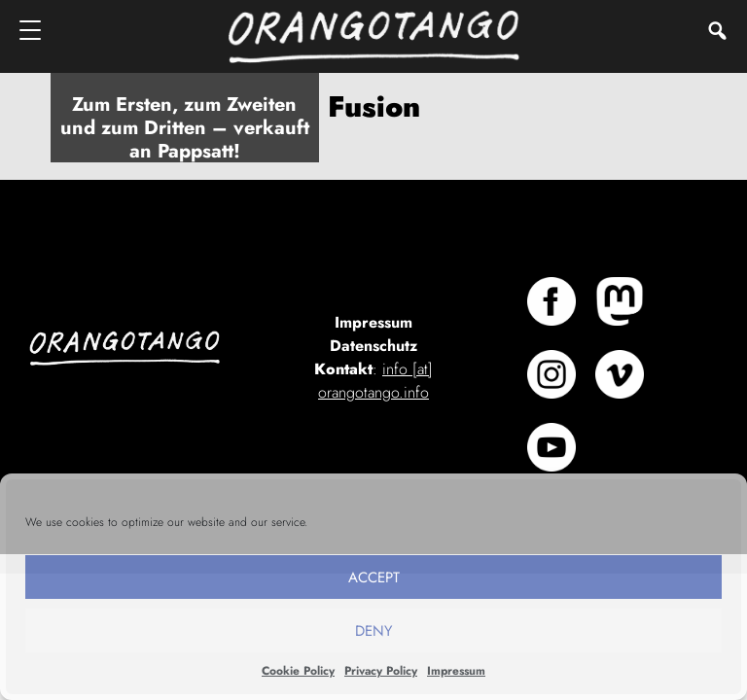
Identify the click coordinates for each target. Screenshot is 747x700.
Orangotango (373, 36)
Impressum (456, 671)
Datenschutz (373, 346)
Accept (374, 577)
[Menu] (32, 30)
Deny (373, 631)
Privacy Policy (381, 671)
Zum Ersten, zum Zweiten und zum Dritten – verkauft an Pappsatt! (185, 128)
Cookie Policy (298, 671)
